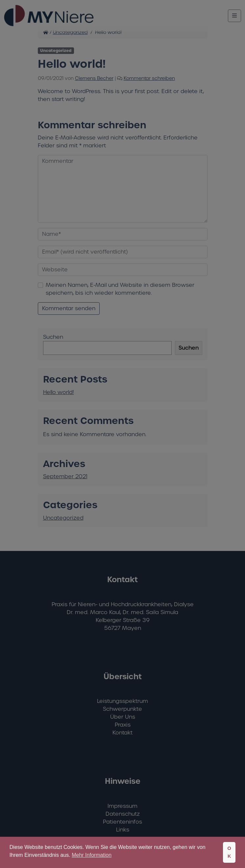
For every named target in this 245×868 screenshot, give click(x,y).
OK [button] (229, 852)
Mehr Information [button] (92, 855)
